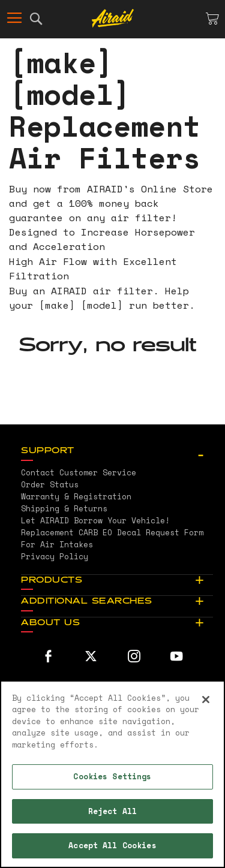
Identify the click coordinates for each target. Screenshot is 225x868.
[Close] (206, 700)
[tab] (117, 451)
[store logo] (113, 19)
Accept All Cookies (112, 845)
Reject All (112, 811)
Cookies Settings (112, 776)
